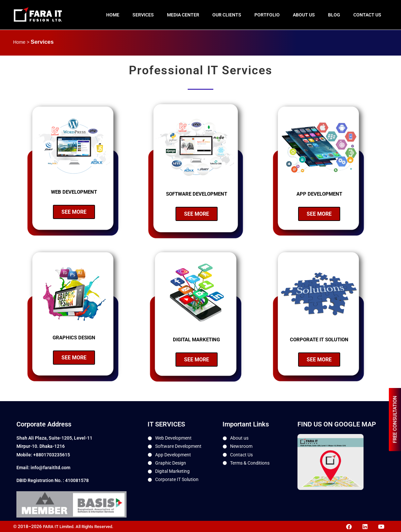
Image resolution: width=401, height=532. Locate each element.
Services (143, 15)
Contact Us (367, 15)
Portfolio (267, 15)
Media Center (183, 15)
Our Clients (227, 15)
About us (304, 15)
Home (113, 15)
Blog (334, 15)
